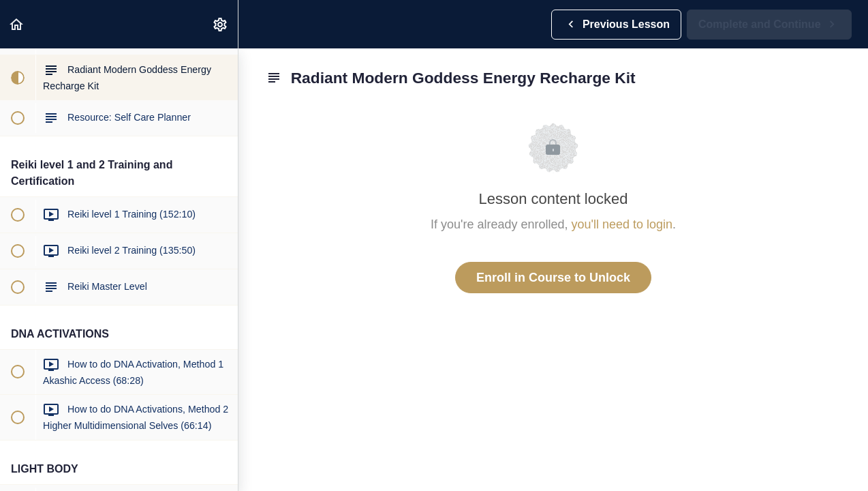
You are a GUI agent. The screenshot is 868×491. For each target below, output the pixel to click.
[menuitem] (221, 24)
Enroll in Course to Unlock (553, 278)
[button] (17, 24)
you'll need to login (622, 224)
